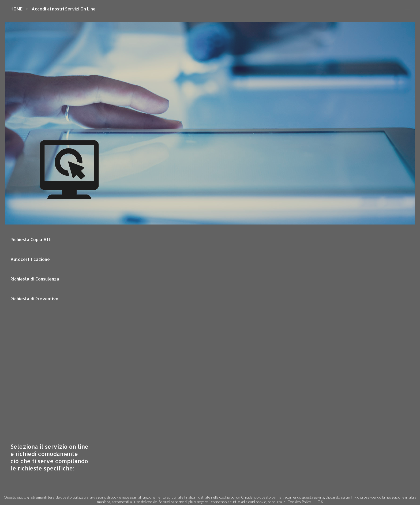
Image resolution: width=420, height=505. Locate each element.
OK (320, 502)
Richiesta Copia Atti (31, 239)
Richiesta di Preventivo (34, 299)
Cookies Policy (299, 502)
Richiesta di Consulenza (35, 279)
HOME (16, 9)
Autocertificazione (30, 259)
